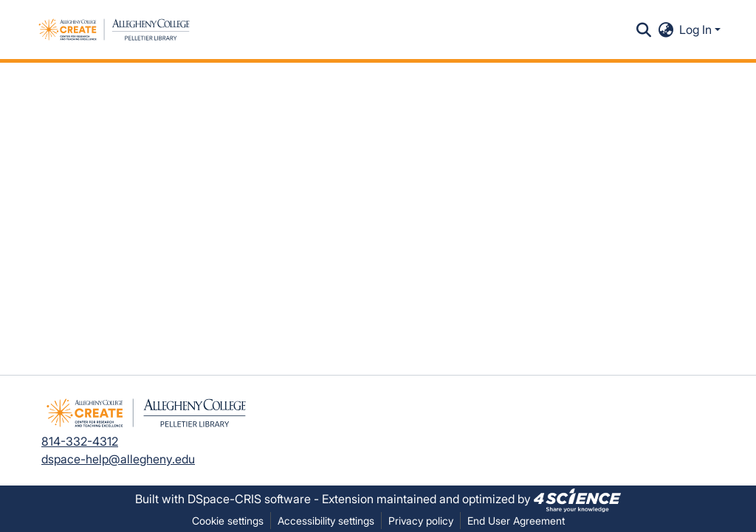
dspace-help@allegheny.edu (118, 459)
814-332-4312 (80, 441)
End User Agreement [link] (516, 521)
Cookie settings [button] (228, 521)
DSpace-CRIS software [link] (249, 499)
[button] (114, 30)
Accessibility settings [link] (326, 521)
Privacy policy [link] (421, 521)
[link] (577, 499)
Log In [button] (697, 30)
